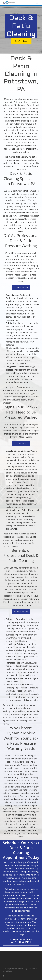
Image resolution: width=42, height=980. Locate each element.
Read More (22, 287)
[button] (38, 3)
